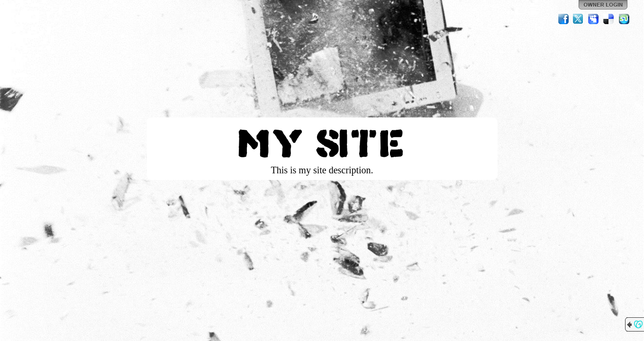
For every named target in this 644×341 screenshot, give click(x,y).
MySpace (594, 19)
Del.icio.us (609, 19)
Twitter (579, 19)
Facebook (563, 19)
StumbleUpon (624, 19)
